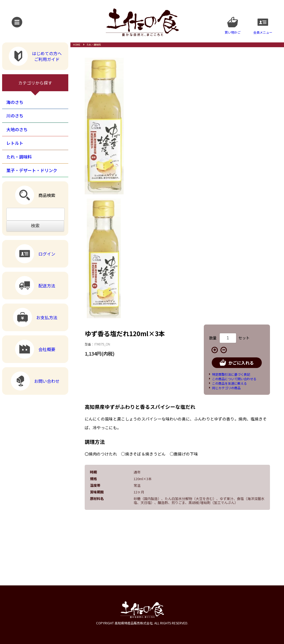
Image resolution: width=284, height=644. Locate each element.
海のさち (15, 102)
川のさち (15, 116)
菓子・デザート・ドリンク (32, 170)
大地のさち (17, 129)
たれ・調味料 (94, 45)
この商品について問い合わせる (234, 379)
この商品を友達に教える (229, 383)
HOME (77, 45)
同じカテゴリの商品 (226, 388)
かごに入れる (237, 363)
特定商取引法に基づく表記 (231, 374)
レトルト (15, 143)
